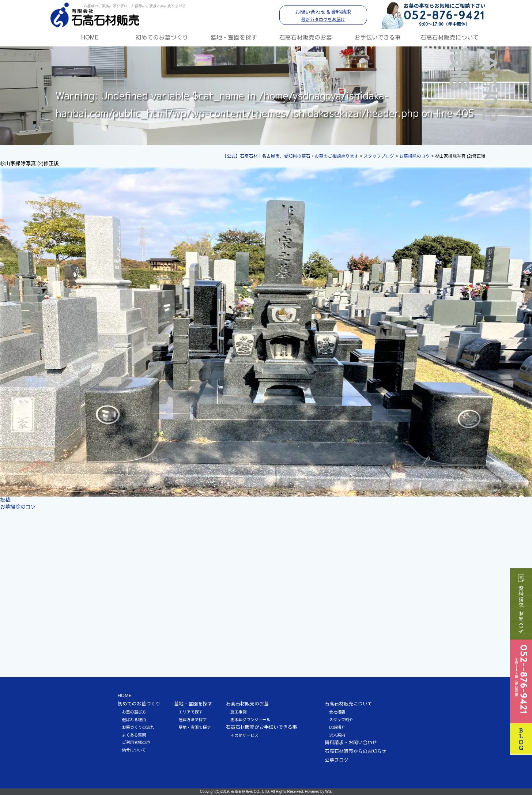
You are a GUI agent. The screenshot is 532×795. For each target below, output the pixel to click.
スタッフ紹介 (341, 720)
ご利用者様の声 (136, 742)
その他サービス (244, 735)
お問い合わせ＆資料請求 (323, 16)
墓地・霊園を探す (234, 37)
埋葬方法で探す (193, 720)
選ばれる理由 (134, 720)
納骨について (134, 750)
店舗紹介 (337, 727)
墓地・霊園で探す (195, 727)
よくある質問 (134, 735)
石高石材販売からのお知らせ (356, 751)
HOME (90, 37)
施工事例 (238, 712)
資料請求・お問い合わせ (351, 743)
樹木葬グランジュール (250, 720)
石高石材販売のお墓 (306, 37)
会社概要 (337, 712)
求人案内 (337, 735)
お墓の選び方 (134, 712)
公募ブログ (337, 760)
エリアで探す (190, 712)
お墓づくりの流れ (138, 727)
